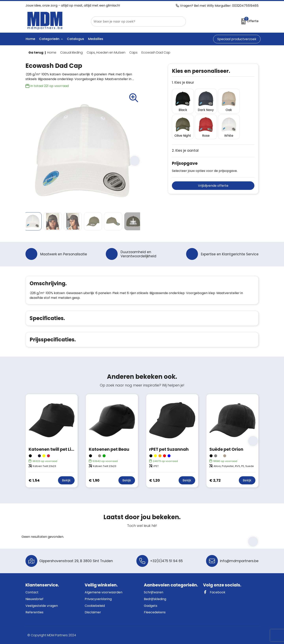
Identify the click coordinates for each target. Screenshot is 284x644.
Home (52, 53)
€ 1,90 (94, 480)
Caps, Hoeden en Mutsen (106, 53)
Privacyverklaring (98, 599)
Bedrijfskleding (155, 599)
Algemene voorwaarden (104, 592)
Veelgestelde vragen (42, 606)
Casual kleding (71, 53)
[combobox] (134, 21)
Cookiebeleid (95, 606)
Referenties (34, 612)
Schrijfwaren (154, 592)
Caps (133, 53)
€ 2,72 (215, 480)
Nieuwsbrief (34, 599)
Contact (32, 592)
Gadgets (151, 606)
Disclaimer (93, 612)
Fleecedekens (155, 612)
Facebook (214, 592)
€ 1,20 (155, 480)
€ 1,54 (34, 480)
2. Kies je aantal (185, 146)
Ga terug (36, 53)
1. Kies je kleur (183, 83)
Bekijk (66, 480)
